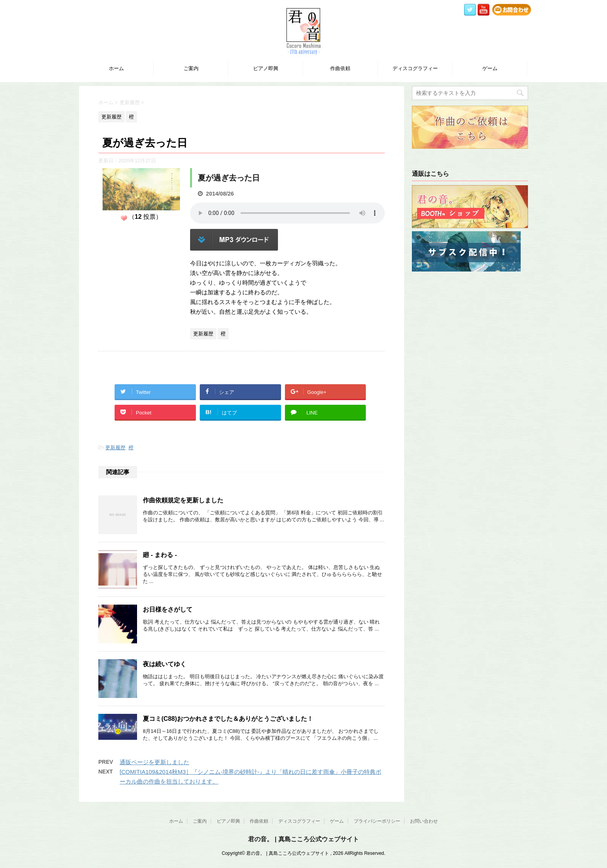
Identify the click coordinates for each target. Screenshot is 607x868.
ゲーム (490, 68)
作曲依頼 (340, 68)
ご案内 (191, 68)
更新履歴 (115, 448)
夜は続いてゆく (165, 664)
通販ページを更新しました (154, 762)
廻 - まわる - (160, 555)
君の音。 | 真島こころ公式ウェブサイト (303, 839)
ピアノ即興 (266, 68)
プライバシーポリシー (377, 821)
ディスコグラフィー (415, 68)
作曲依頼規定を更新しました (183, 500)
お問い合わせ (424, 821)
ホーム (116, 68)
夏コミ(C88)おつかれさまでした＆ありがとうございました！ (228, 719)
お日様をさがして (168, 609)
